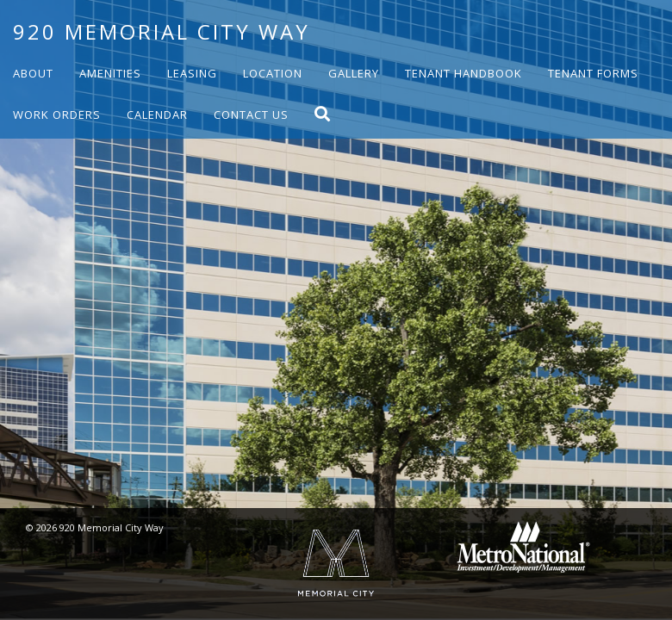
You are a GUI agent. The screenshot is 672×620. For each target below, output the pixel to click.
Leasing (192, 73)
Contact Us (251, 115)
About (33, 73)
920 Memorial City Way (162, 31)
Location (273, 73)
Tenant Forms (593, 73)
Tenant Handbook (464, 73)
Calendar (157, 115)
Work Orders (57, 115)
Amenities (110, 73)
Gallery (354, 73)
